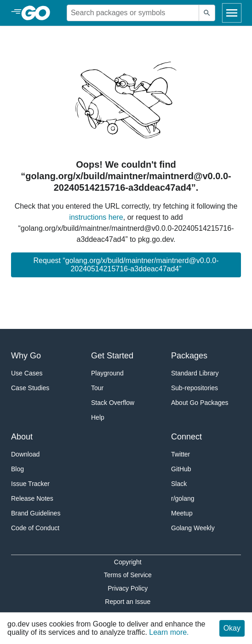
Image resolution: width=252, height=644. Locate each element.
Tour (97, 388)
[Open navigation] (232, 13)
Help (98, 417)
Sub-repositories (195, 388)
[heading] (39, 13)
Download (25, 454)
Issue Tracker (30, 484)
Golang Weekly (193, 528)
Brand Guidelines (36, 513)
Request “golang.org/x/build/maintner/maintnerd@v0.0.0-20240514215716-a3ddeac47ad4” (126, 265)
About (22, 437)
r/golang (183, 498)
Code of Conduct (35, 528)
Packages (189, 356)
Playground (107, 373)
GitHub (181, 469)
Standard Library (195, 373)
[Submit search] (207, 13)
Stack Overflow (113, 403)
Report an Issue (128, 602)
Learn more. (169, 632)
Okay (232, 628)
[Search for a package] (133, 13)
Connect (186, 437)
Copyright (128, 562)
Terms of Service (128, 575)
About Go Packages (200, 403)
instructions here (96, 217)
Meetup (182, 513)
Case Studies (30, 388)
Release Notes (32, 498)
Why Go (26, 356)
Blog (17, 469)
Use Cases (27, 373)
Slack (179, 484)
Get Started (112, 356)
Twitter (180, 454)
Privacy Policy (128, 588)
